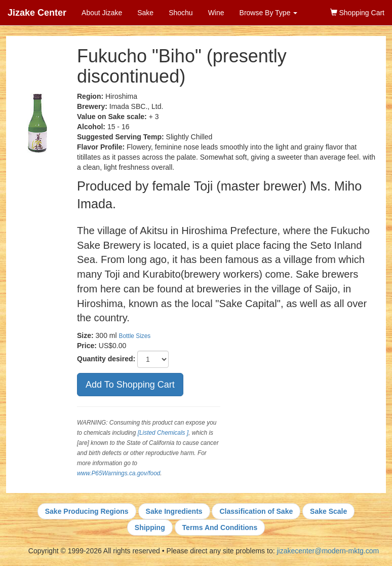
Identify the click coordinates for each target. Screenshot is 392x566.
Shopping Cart (357, 13)
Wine (216, 13)
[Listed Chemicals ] (163, 433)
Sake (145, 13)
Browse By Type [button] (269, 13)
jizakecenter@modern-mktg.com (328, 551)
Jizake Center (37, 13)
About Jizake (102, 13)
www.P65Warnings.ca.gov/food (119, 473)
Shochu (181, 13)
